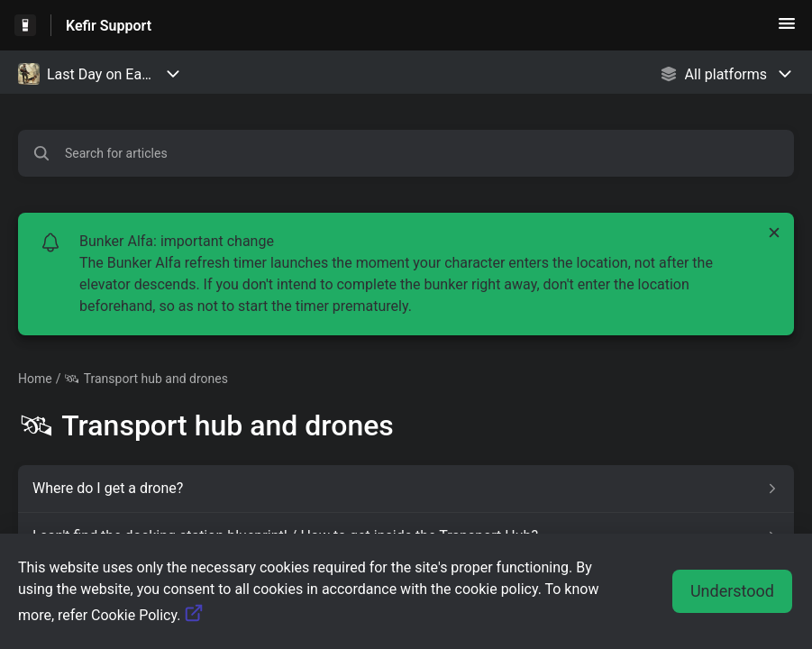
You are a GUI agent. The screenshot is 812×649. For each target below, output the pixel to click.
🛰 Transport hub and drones (146, 379)
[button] (787, 29)
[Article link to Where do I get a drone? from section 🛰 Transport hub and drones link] (406, 489)
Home (35, 379)
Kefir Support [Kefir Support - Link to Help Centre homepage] (109, 26)
